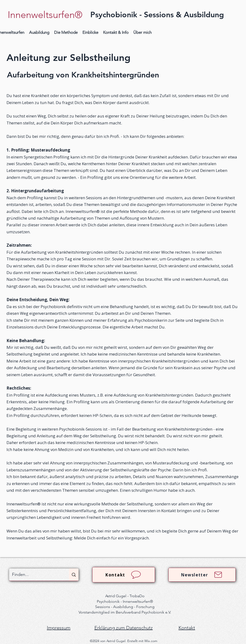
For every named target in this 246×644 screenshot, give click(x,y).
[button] (39, 32)
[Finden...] (35, 575)
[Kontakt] (124, 575)
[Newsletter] (202, 575)
